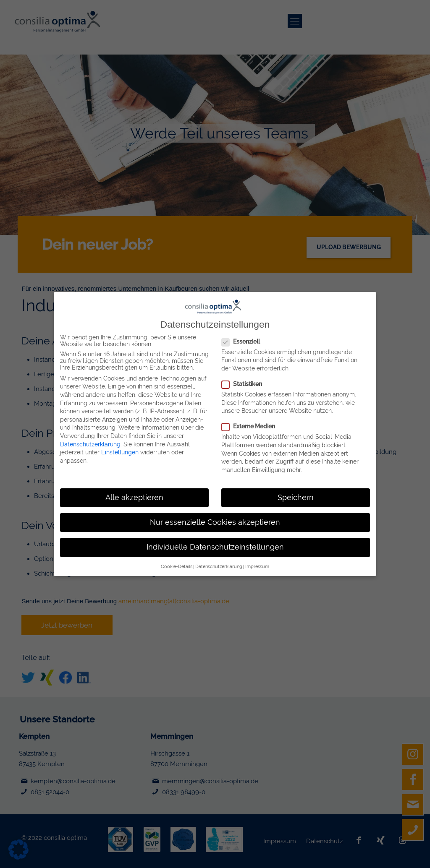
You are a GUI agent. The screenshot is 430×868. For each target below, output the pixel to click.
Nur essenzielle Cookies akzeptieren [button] (215, 519)
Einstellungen (120, 449)
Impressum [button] (257, 563)
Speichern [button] (296, 495)
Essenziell (241, 339)
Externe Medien (248, 423)
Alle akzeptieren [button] (134, 495)
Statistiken (242, 381)
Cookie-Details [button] (177, 563)
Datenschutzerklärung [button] (219, 563)
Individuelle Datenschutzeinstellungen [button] (215, 544)
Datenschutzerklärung (90, 441)
